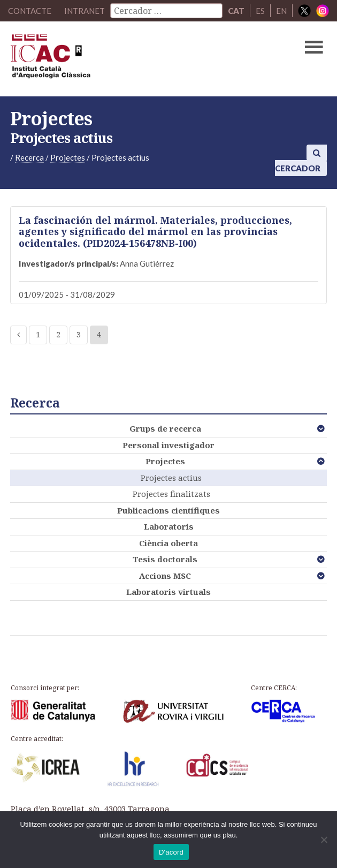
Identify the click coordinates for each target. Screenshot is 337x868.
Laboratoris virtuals (168, 592)
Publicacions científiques (168, 510)
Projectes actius (171, 478)
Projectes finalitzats (171, 494)
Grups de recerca (165, 428)
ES (260, 11)
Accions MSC (165, 576)
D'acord (171, 852)
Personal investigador (168, 445)
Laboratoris (169, 526)
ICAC (135, 59)
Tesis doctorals (165, 559)
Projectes (165, 461)
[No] (324, 840)
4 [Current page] (99, 334)
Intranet (85, 11)
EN (281, 11)
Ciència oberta (168, 543)
